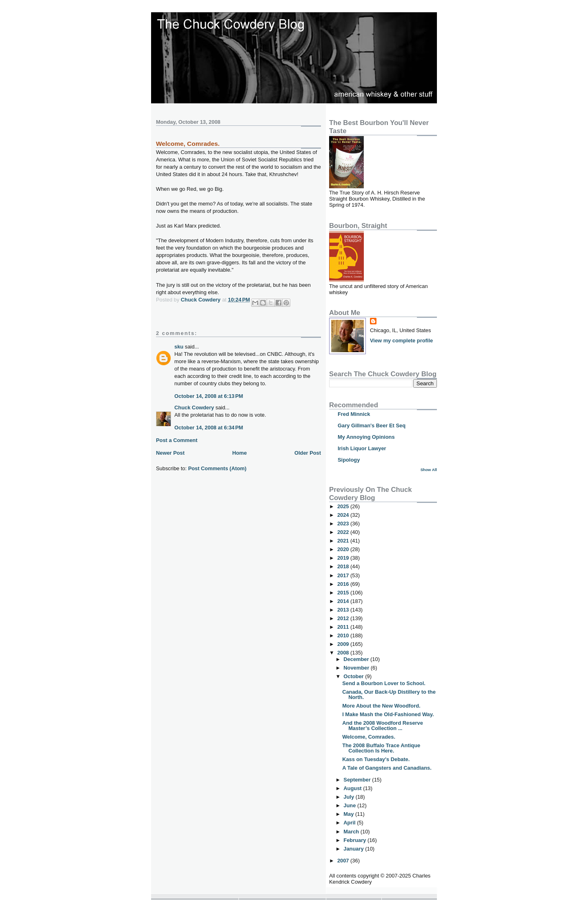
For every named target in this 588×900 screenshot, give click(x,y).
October (354, 676)
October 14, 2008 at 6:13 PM (209, 396)
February (355, 840)
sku (179, 347)
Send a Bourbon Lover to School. (384, 683)
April (350, 823)
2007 (344, 861)
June (350, 805)
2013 (344, 610)
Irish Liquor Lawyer (362, 448)
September (358, 780)
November (357, 668)
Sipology (349, 460)
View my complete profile (401, 341)
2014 (344, 601)
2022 (344, 532)
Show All (429, 470)
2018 (344, 566)
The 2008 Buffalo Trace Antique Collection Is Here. (381, 748)
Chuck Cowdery (194, 408)
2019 (344, 558)
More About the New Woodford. (381, 706)
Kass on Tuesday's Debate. (376, 759)
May (349, 814)
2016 (344, 584)
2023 (344, 524)
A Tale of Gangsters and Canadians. (387, 768)
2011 (344, 627)
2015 (344, 593)
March (352, 832)
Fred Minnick (354, 414)
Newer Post (170, 453)
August (353, 788)
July (349, 797)
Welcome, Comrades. (369, 737)
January (354, 849)
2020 (344, 549)
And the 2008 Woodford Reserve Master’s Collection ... (383, 726)
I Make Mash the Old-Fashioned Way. (388, 714)
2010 (344, 635)
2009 (344, 644)
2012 (344, 618)
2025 (344, 506)
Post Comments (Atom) (217, 468)
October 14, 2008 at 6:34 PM (209, 428)
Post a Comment (177, 440)
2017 (344, 575)
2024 (344, 515)
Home (240, 453)
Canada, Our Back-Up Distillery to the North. (389, 695)
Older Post (308, 453)
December (357, 659)
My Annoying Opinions (366, 437)
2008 (344, 653)
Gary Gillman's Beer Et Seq (372, 425)
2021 (344, 541)
